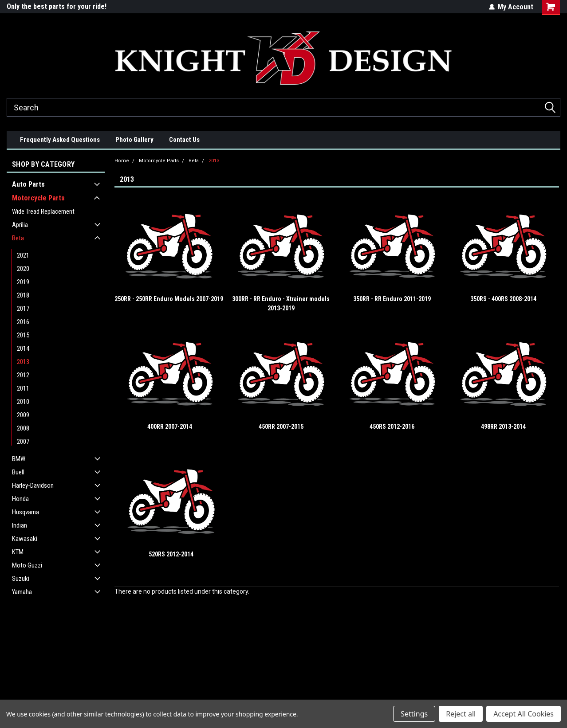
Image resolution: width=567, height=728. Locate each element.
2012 (23, 375)
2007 (23, 442)
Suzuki (21, 579)
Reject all (461, 714)
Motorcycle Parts (38, 198)
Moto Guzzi (27, 565)
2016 (23, 322)
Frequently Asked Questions (60, 140)
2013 (23, 362)
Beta (18, 238)
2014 (23, 348)
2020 (23, 269)
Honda (20, 499)
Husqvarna (26, 512)
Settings (414, 714)
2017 (23, 309)
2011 (23, 388)
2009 (23, 415)
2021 (23, 255)
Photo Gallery (134, 140)
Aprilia (20, 225)
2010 (23, 402)
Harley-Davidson (33, 485)
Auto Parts (28, 184)
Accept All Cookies (524, 714)
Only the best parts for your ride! (57, 6)
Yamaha (22, 592)
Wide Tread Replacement (43, 211)
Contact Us (184, 140)
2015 (23, 335)
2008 (23, 428)
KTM (18, 552)
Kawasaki (25, 539)
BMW (19, 459)
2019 (23, 282)
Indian (20, 525)
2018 (23, 295)
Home (122, 161)
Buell (18, 472)
